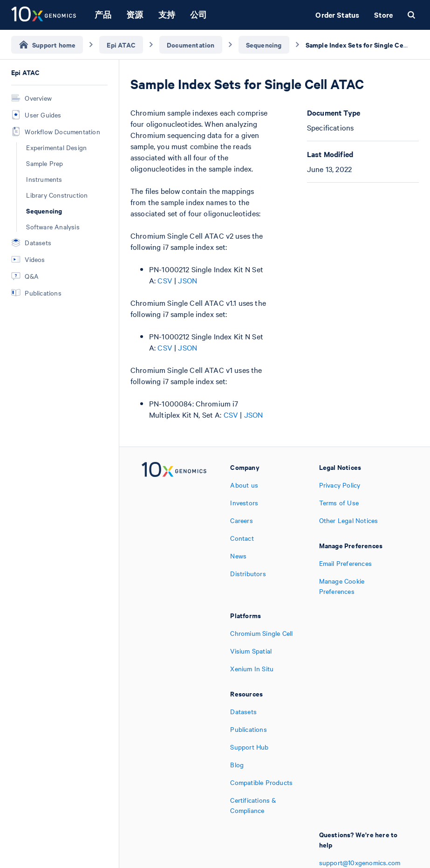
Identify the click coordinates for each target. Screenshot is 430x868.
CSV (165, 280)
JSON (188, 280)
